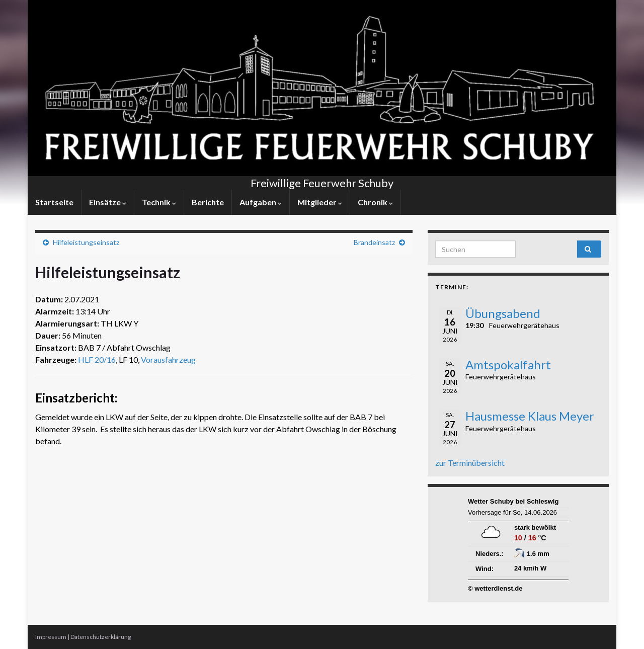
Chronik (375, 202)
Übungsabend (503, 313)
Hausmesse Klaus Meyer (530, 416)
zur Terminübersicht (470, 463)
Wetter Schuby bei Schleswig (513, 501)
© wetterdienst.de (495, 588)
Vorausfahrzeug (168, 359)
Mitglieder (320, 202)
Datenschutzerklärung (101, 637)
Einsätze (108, 202)
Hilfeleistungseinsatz (86, 242)
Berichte (208, 202)
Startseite (54, 202)
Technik (159, 202)
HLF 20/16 (97, 359)
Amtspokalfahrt (508, 364)
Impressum (51, 637)
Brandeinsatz (374, 242)
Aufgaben (261, 202)
